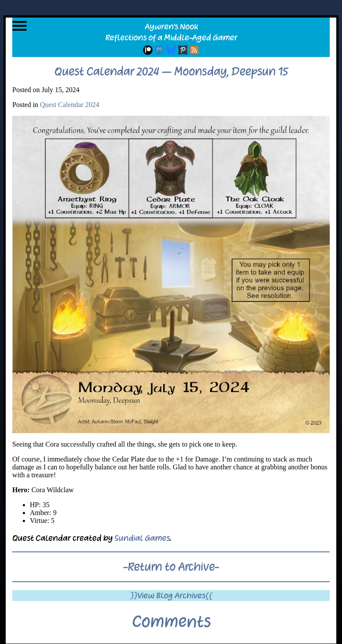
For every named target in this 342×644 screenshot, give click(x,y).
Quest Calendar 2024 (69, 105)
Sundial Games (142, 538)
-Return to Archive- (171, 567)
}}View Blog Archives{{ (171, 596)
